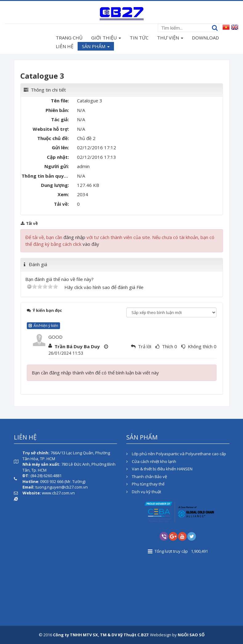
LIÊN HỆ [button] (65, 46)
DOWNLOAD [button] (205, 38)
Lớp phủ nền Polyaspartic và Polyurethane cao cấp (176, 454)
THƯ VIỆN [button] (170, 38)
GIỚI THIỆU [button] (106, 38)
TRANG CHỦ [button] (69, 38)
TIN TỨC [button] (139, 38)
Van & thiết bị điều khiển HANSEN (159, 469)
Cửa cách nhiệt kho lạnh (151, 461)
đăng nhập (74, 237)
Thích (168, 346)
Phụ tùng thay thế (145, 484)
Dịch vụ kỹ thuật (144, 492)
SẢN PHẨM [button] (96, 47)
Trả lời (145, 346)
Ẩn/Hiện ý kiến (43, 326)
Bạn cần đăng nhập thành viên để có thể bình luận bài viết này (95, 373)
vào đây (91, 244)
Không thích (200, 346)
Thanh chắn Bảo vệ (147, 477)
